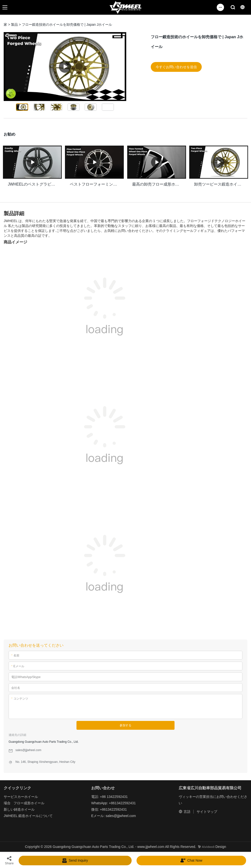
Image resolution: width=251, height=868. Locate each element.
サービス (11, 796)
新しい (9, 808)
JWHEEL (11, 815)
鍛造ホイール (29, 815)
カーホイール (28, 796)
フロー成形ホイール (29, 802)
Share (9, 860)
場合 (7, 802)
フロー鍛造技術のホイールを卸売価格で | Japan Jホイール (67, 25)
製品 (14, 25)
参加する (125, 724)
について (46, 815)
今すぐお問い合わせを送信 (176, 67)
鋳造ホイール (24, 808)
